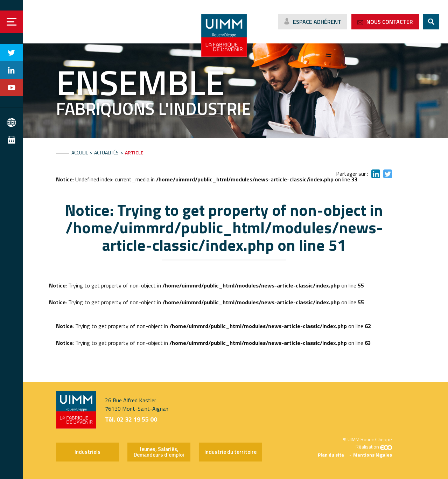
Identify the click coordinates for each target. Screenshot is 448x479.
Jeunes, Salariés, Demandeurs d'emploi (159, 452)
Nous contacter (390, 22)
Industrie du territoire (230, 452)
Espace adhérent (317, 22)
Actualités (106, 152)
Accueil (80, 152)
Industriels (87, 452)
